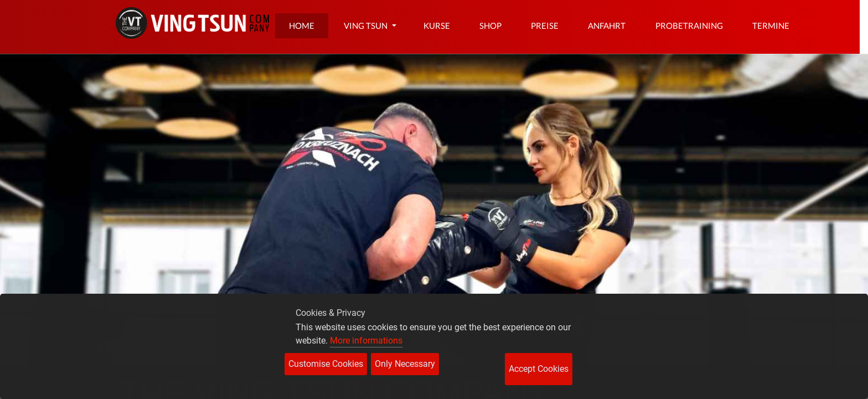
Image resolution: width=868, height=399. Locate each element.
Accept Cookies (539, 369)
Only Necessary (405, 364)
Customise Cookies (326, 364)
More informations (366, 341)
